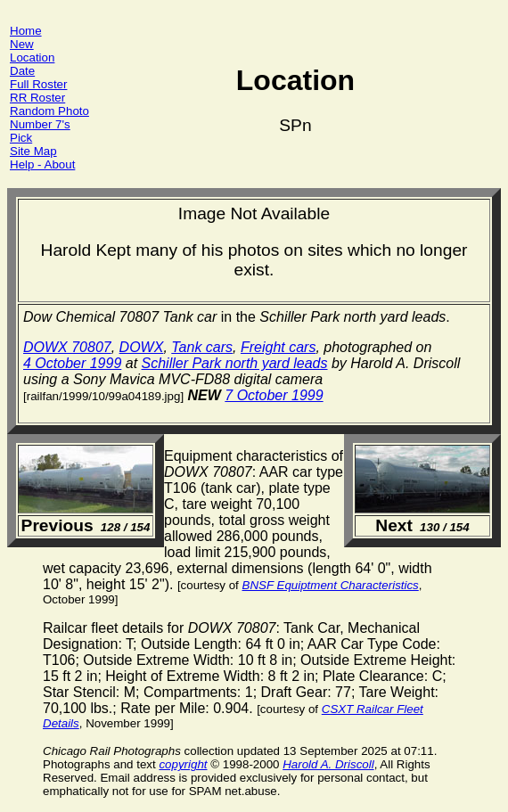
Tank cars (202, 347)
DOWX (142, 347)
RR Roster (37, 98)
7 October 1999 (274, 395)
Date (22, 71)
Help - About (42, 164)
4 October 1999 (72, 363)
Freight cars (278, 347)
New (22, 44)
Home (26, 31)
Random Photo (49, 111)
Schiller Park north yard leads (235, 363)
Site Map (33, 151)
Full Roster (38, 84)
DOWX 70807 (67, 347)
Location (32, 57)
